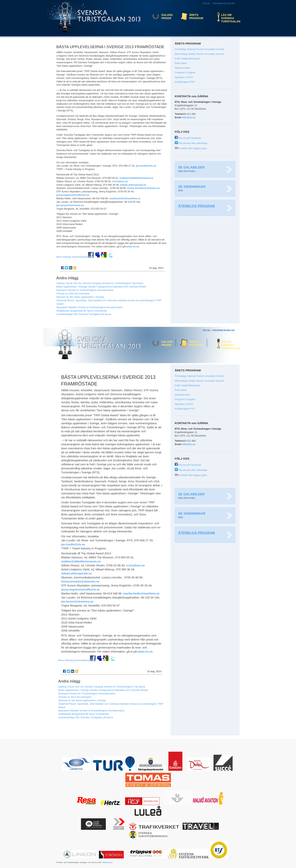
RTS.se (206, 4)
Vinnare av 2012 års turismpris (73, 294)
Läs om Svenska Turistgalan (229, 18)
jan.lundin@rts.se (146, 166)
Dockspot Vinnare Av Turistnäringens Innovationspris (85, 290)
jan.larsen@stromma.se (70, 205)
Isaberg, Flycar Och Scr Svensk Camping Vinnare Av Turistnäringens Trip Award (100, 283)
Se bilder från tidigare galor (191, 148)
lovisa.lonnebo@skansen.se (144, 188)
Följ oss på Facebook (188, 138)
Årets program (196, 17)
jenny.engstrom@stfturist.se (73, 195)
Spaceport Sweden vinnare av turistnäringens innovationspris (89, 307)
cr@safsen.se (120, 181)
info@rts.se (189, 117)
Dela (71, 257)
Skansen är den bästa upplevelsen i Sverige (80, 297)
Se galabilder (191, 167)
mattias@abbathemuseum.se (136, 178)
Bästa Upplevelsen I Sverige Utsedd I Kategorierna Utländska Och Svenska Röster (101, 287)
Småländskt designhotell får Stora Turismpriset (82, 311)
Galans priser (167, 17)
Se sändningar (192, 187)
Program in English (224, 4)
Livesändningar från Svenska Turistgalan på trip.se (84, 314)
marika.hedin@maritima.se (125, 198)
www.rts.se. (133, 247)
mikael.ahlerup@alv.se (133, 185)
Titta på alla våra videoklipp (191, 143)
